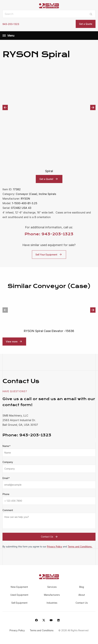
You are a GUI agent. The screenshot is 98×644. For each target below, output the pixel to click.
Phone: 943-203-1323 (49, 234)
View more (12, 342)
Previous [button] (5, 107)
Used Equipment (19, 595)
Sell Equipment (19, 603)
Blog (82, 587)
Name (6, 446)
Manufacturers (52, 595)
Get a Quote (86, 24)
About (82, 595)
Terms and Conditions (42, 630)
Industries (52, 603)
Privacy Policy (55, 547)
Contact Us (50, 537)
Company (8, 462)
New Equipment (19, 587)
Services (52, 587)
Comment (8, 510)
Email (6, 478)
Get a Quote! (49, 179)
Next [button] (93, 107)
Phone (6, 494)
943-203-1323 (11, 24)
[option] (49, 108)
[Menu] (4, 36)
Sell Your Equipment (49, 254)
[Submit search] (91, 14)
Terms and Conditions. (80, 547)
